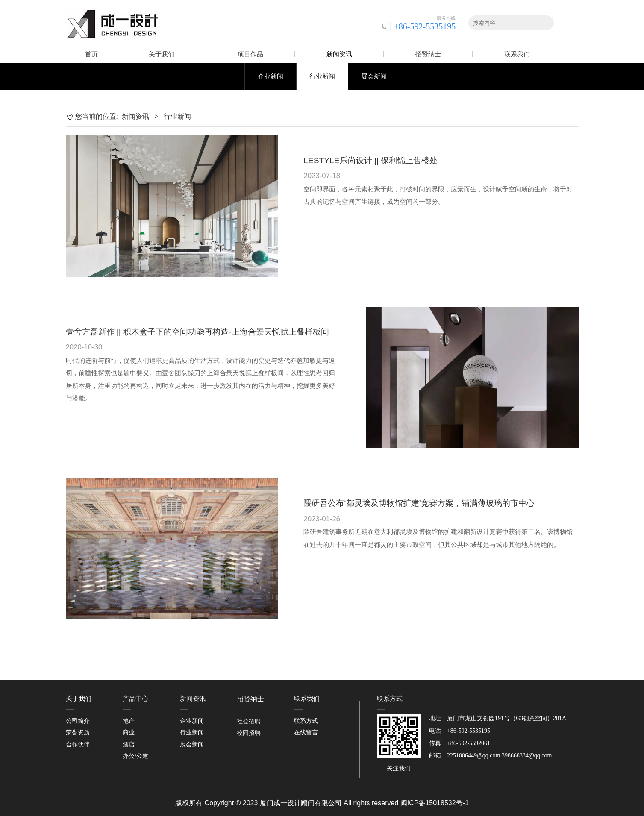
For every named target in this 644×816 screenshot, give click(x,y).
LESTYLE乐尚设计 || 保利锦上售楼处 (371, 160)
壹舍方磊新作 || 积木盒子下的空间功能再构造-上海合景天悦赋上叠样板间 (197, 332)
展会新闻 (374, 76)
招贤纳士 (428, 54)
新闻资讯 (339, 54)
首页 (91, 54)
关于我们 (162, 54)
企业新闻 (271, 76)
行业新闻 (322, 76)
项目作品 (250, 54)
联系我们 (517, 54)
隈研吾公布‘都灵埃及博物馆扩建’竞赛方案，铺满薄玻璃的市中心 (419, 503)
